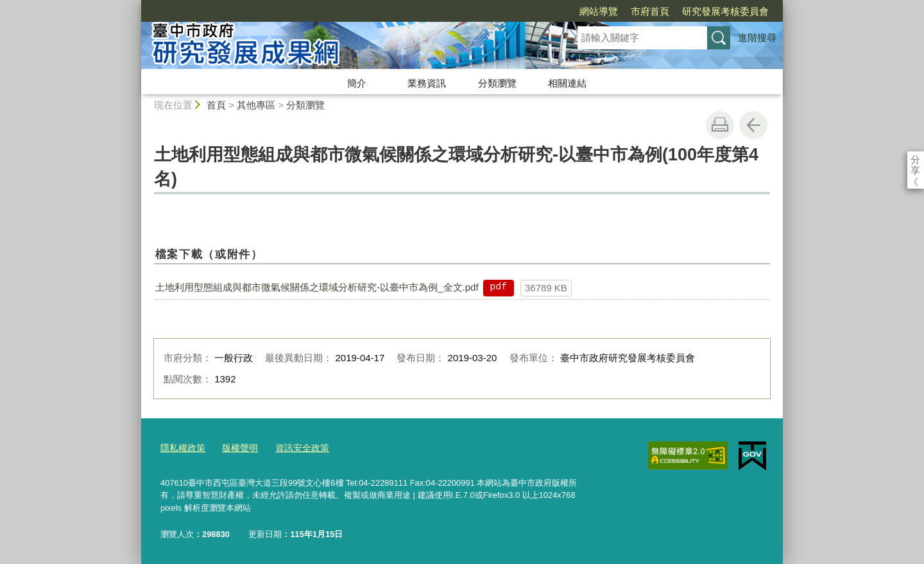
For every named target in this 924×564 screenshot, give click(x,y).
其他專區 (256, 105)
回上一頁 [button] (753, 125)
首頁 (216, 105)
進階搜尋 (757, 38)
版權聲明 (235, 448)
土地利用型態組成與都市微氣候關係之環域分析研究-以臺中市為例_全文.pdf (317, 287)
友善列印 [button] (720, 125)
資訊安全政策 (295, 448)
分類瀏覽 (497, 83)
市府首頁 (576, 11)
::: (136, 5)
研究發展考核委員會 (652, 11)
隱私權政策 (181, 448)
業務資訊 (427, 83)
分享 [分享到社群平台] (915, 159)
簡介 (357, 83)
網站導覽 (525, 11)
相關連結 (567, 83)
